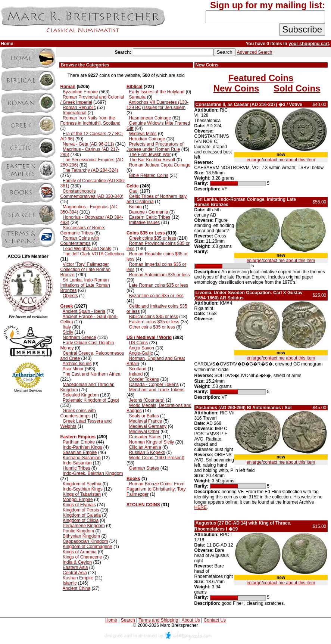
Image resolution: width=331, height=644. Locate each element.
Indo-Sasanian (77, 463)
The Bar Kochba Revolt (152, 160)
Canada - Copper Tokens (154, 385)
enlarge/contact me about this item (281, 160)
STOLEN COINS (143, 505)
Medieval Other (144, 432)
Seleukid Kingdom (81, 395)
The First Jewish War (150, 155)
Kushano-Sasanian (82, 458)
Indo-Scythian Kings (83, 489)
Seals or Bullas (144, 416)
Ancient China (76, 588)
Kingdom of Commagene (88, 547)
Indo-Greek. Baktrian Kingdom (93, 473)
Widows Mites (143, 134)
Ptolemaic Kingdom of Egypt (91, 400)
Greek (66, 306)
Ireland (136, 374)
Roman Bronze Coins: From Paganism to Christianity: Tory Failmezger (156, 489)
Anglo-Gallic (141, 353)
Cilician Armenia (145, 447)
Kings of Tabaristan (82, 494)
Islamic (70, 583)
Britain (135, 207)
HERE (201, 507)
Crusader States (145, 437)
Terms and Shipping (158, 620)
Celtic (133, 186)
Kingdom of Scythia (82, 484)
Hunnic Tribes (76, 468)
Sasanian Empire (80, 452)
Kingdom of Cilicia (81, 520)
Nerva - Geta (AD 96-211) (88, 144)
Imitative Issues (145, 223)
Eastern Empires (78, 437)
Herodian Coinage (147, 139)
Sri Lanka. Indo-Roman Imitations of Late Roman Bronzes (85, 285)
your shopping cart (309, 44)
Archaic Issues (77, 364)
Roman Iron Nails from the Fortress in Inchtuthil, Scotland (90, 121)
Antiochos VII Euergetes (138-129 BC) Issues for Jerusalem (157, 105)
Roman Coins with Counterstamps (79, 241)
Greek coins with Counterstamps (78, 413)
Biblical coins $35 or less (154, 317)
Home (111, 620)
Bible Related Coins (149, 175)
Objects (70, 296)
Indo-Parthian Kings (82, 447)
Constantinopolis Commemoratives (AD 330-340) (92, 194)
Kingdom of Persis (81, 510)
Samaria (138, 97)
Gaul (134, 191)
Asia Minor (73, 369)
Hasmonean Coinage (150, 118)
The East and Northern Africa (92, 374)
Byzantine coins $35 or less (156, 296)
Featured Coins (261, 78)
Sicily (68, 332)
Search (128, 620)
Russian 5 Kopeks (147, 452)
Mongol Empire (78, 500)
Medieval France (146, 421)
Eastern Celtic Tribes (150, 217)
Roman (68, 87)
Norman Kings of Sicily (152, 442)
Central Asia (75, 573)
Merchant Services (28, 391)
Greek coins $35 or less (153, 238)
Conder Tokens (144, 379)
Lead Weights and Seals (87, 249)
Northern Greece (79, 337)
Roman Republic (79, 108)
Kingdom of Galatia (82, 515)
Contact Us (215, 620)
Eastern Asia (75, 567)
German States (144, 468)
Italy (67, 327)
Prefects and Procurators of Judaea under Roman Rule (155, 147)
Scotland (138, 369)
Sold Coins (297, 88)
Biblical (135, 87)
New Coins (236, 88)
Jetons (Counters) (147, 400)
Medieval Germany (148, 426)
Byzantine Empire (80, 92)
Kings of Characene (82, 557)
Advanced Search (255, 52)
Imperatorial (74, 113)
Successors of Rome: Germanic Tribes (83, 230)
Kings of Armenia (80, 552)
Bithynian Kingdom (81, 536)
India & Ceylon (77, 562)
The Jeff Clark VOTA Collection (93, 254)
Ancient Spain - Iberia (84, 311)
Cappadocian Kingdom (85, 541)
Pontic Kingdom (78, 531)
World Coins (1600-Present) (157, 458)
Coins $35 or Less (146, 233)
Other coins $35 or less (152, 327)
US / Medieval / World (149, 337)
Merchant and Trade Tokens (157, 390)
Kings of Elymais (79, 505)
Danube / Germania (149, 212)
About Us (191, 620)
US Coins (139, 343)
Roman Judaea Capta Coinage (160, 165)
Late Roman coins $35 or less (159, 285)
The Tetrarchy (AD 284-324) (90, 170)
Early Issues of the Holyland (157, 92)
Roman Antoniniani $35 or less (160, 275)
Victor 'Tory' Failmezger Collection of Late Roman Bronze (85, 270)
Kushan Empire (78, 578)
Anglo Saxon (141, 348)
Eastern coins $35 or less (154, 322)
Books (133, 479)
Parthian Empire (79, 442)
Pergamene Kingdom (84, 526)
